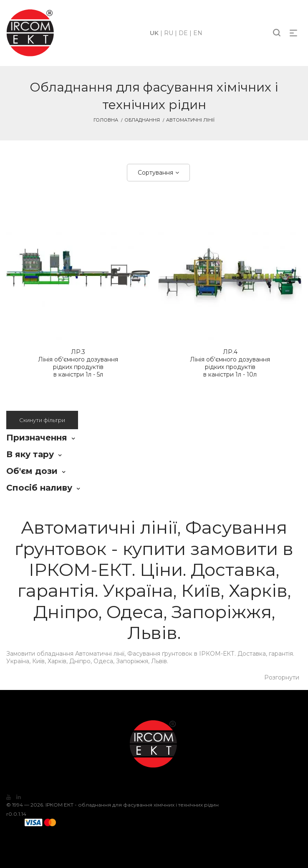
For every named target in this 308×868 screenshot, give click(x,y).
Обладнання (142, 120)
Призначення (37, 438)
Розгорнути (282, 677)
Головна (106, 120)
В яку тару (30, 454)
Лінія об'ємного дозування (78, 363)
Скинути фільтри (42, 420)
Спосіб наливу (39, 488)
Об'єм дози (32, 471)
